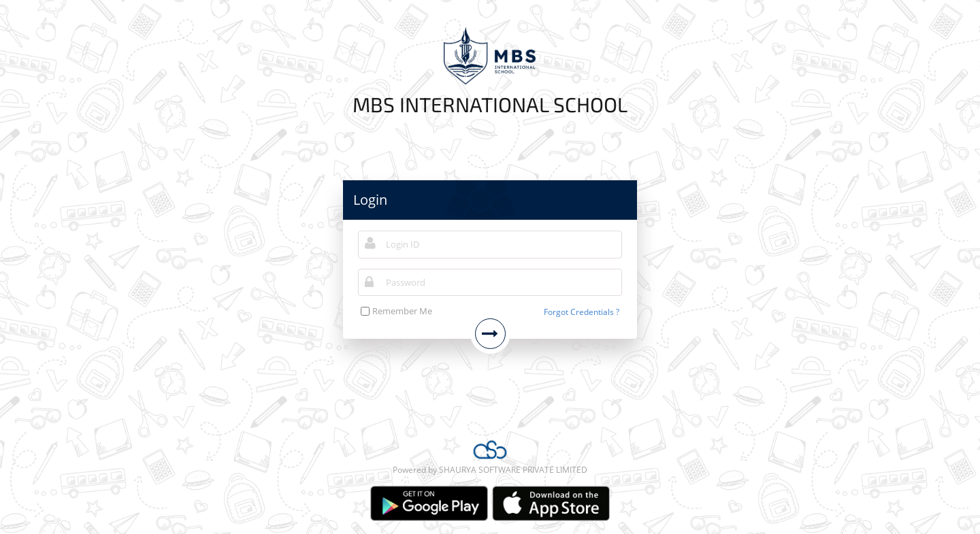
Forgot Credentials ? (582, 312)
